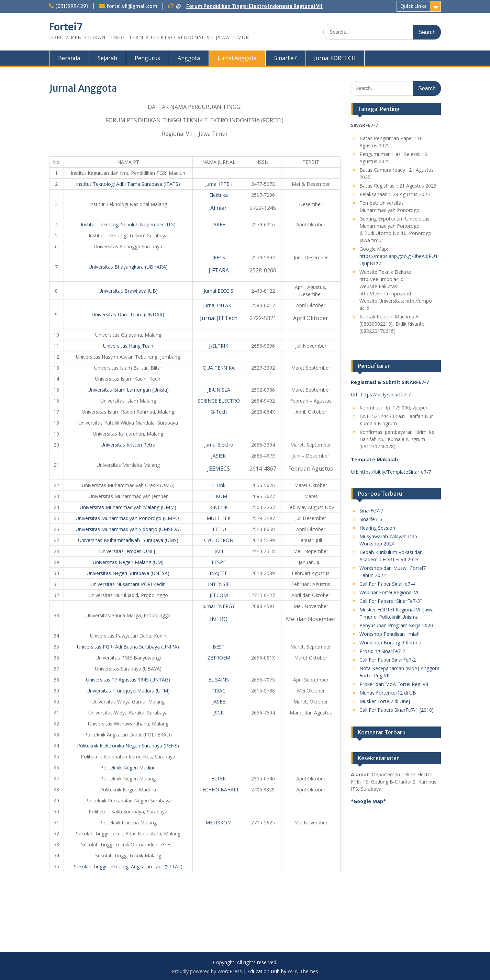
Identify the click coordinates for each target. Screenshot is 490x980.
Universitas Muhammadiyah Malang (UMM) (128, 507)
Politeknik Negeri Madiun (128, 768)
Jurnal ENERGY (219, 606)
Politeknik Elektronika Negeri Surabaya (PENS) (128, 746)
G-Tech (219, 412)
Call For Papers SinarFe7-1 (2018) (397, 710)
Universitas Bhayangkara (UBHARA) (128, 267)
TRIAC (219, 691)
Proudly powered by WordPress (207, 971)
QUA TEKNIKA (219, 368)
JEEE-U (219, 529)
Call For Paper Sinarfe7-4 (387, 584)
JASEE (219, 702)
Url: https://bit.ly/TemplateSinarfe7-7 (391, 472)
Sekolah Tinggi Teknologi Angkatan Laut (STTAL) (128, 866)
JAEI (219, 551)
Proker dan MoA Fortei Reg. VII (394, 684)
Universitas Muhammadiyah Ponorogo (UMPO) (128, 518)
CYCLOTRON (219, 540)
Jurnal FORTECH (335, 58)
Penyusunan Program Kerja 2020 (396, 625)
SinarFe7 (285, 58)
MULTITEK (219, 518)
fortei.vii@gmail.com (132, 6)
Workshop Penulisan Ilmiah (389, 634)
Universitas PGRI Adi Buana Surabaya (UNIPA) (128, 647)
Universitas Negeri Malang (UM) (128, 562)
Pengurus (147, 58)
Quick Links (413, 6)
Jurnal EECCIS (219, 291)
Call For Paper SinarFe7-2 (388, 660)
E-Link (219, 485)
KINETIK (219, 507)
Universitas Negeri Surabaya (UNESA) (128, 573)
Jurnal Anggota (237, 58)
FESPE (219, 562)
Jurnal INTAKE (219, 305)
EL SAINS (219, 680)
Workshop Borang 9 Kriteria (390, 643)
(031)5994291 (72, 6)
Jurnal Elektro (219, 445)
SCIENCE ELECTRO (219, 401)
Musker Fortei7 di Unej (385, 701)
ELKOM (219, 496)
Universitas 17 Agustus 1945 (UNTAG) (128, 680)
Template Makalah (374, 459)
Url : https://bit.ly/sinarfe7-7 (381, 395)
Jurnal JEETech (219, 318)
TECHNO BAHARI (219, 790)
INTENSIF (219, 584)
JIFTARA (219, 270)
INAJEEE (219, 573)
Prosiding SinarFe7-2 (382, 651)
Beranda (69, 58)
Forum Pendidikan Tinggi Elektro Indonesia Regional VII (254, 6)
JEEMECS (219, 469)
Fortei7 (66, 27)
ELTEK (219, 779)
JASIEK (219, 456)
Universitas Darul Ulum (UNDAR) (128, 314)
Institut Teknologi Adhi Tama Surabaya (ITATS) (128, 184)
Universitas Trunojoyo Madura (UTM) (128, 691)
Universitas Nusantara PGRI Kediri (128, 584)
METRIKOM (219, 823)
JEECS (219, 257)
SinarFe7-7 (371, 511)
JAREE (219, 224)
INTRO (219, 619)
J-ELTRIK (219, 346)
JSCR (219, 713)
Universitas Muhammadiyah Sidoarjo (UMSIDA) (128, 529)
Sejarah (107, 58)
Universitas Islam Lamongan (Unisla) (128, 390)
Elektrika (219, 195)
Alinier (219, 208)
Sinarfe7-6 (371, 519)
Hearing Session (377, 528)
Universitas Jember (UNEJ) (128, 551)
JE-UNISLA (219, 390)
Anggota (189, 58)
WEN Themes (303, 971)
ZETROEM (219, 658)
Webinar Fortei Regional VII (389, 592)
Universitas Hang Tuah (128, 346)
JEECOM (219, 595)
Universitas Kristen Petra (128, 445)
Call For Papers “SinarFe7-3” (391, 601)
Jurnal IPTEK (219, 184)
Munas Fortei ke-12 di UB (388, 693)
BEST (219, 647)
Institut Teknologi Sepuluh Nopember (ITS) (128, 224)
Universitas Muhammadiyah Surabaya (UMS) (128, 540)
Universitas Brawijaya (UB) (128, 291)
